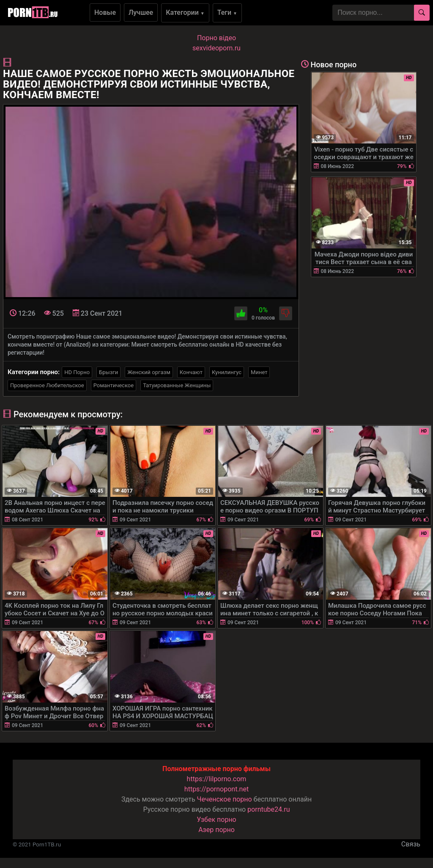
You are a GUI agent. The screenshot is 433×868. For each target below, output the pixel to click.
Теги (227, 12)
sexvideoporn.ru (216, 48)
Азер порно (216, 830)
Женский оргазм (149, 372)
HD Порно (77, 372)
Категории (185, 12)
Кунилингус (227, 372)
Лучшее (141, 12)
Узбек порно (216, 820)
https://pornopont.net (216, 789)
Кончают (191, 372)
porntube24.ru (269, 809)
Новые (105, 12)
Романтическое (114, 385)
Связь (411, 844)
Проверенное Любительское (47, 385)
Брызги (108, 372)
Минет (259, 372)
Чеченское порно (225, 799)
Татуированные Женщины (177, 385)
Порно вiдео (216, 38)
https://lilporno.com (217, 779)
